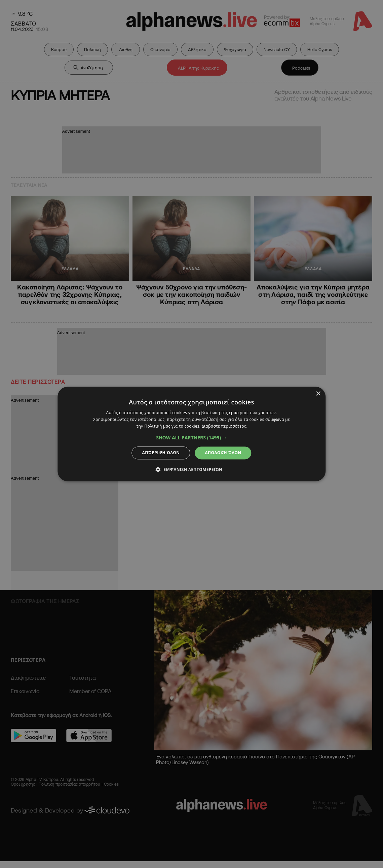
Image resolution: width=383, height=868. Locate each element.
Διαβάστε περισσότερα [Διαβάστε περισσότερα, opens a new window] (224, 426)
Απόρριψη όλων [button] (161, 453)
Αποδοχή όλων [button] (223, 453)
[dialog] (191, 434)
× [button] (318, 394)
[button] (191, 438)
